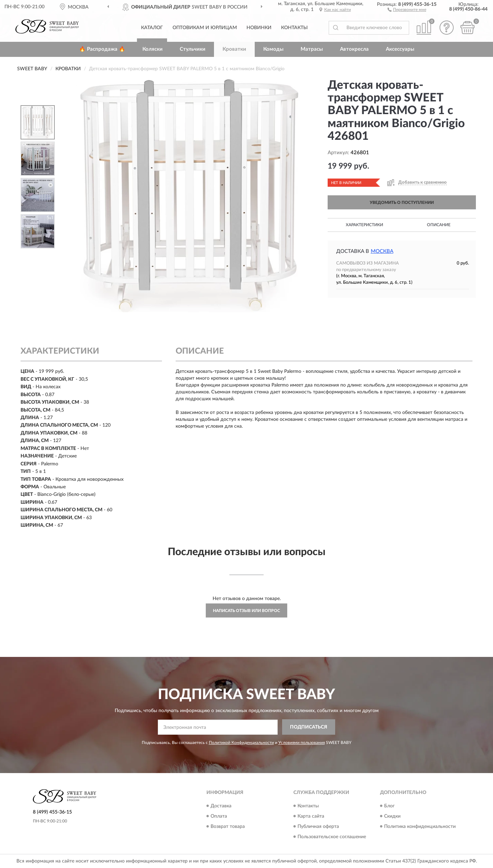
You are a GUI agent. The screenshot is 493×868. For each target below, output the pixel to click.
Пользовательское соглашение (332, 837)
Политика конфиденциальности (420, 827)
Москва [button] (382, 251)
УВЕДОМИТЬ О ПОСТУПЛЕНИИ (402, 203)
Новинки (259, 28)
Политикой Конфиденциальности (241, 743)
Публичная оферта (318, 827)
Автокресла (354, 49)
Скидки (392, 816)
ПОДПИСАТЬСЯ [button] (309, 727)
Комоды (273, 49)
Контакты (294, 28)
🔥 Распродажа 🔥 (102, 49)
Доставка (221, 806)
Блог (389, 806)
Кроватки (234, 49)
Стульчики (193, 49)
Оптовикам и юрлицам (205, 28)
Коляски (153, 49)
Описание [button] (439, 225)
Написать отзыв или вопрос (246, 611)
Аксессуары (400, 49)
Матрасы (312, 49)
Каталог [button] (152, 28)
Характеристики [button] (364, 225)
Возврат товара (228, 827)
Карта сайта (311, 816)
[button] (407, 9)
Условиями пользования (302, 743)
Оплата (219, 816)
